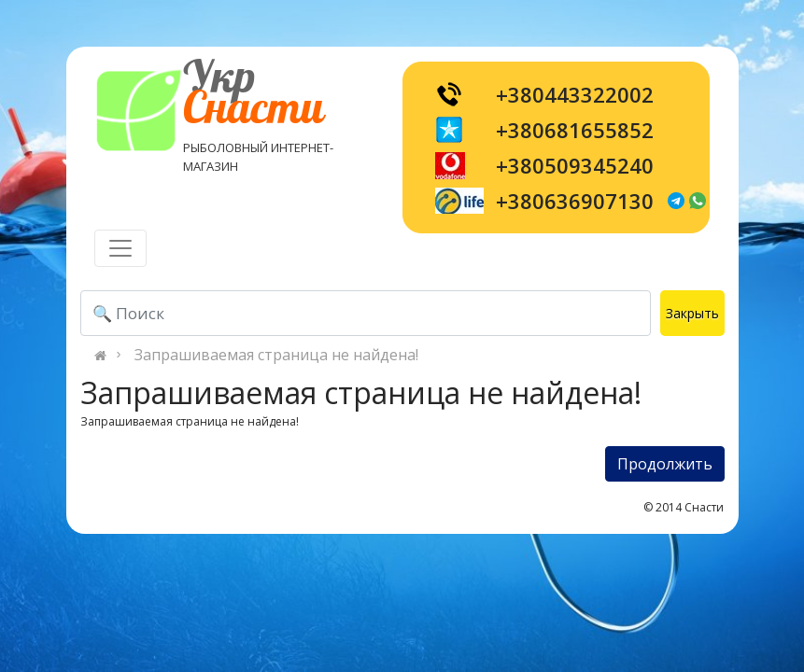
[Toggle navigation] (120, 248)
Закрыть (692, 313)
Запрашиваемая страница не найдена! (276, 355)
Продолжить (665, 464)
